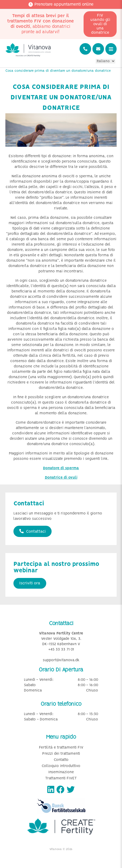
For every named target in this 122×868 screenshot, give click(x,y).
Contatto (61, 760)
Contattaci (33, 531)
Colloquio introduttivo (61, 766)
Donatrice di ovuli (61, 478)
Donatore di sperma (61, 468)
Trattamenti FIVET (61, 778)
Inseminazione (61, 772)
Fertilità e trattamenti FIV (61, 748)
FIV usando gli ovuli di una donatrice (100, 24)
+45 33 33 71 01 (61, 650)
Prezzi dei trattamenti (61, 754)
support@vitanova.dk (61, 660)
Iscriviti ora (30, 583)
